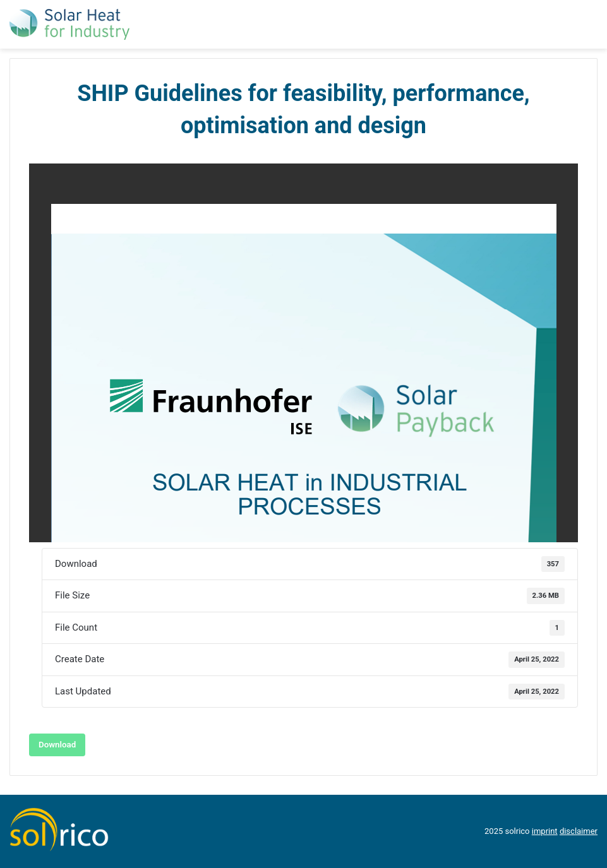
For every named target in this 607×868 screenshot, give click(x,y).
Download (57, 745)
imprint (545, 831)
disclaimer (579, 831)
